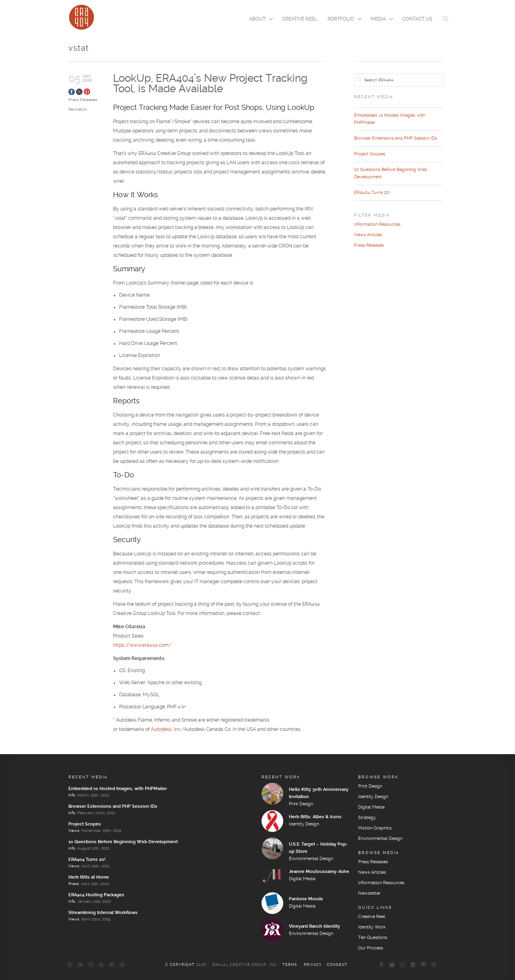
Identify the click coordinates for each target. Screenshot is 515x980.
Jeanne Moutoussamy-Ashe (319, 872)
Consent (337, 965)
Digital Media (302, 879)
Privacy (313, 965)
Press (74, 884)
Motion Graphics (375, 828)
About (259, 20)
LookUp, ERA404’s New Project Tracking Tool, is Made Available (210, 84)
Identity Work (372, 927)
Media (379, 20)
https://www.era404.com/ (142, 645)
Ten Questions (373, 938)
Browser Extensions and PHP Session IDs (396, 138)
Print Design (301, 804)
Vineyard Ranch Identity (314, 926)
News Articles (368, 235)
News (74, 831)
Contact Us (417, 19)
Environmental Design (311, 859)
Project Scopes (370, 154)
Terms (290, 965)
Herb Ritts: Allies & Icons (315, 817)
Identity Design (304, 824)
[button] (446, 24)
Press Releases (83, 100)
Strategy (367, 818)
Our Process (371, 948)
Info (72, 795)
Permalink (78, 109)
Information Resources (377, 225)
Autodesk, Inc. (166, 729)
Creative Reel (300, 19)
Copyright (182, 965)
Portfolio (342, 20)
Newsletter (369, 893)
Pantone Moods (306, 899)
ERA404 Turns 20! (372, 193)
